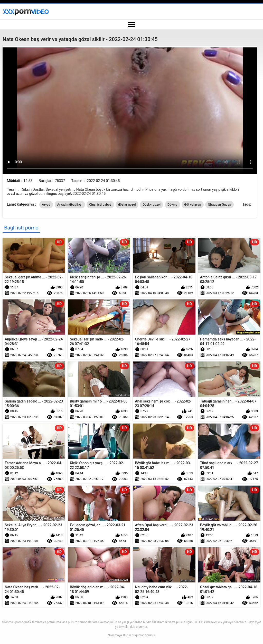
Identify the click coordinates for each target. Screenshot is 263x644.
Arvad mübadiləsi (70, 205)
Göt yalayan (193, 205)
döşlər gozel (127, 205)
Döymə (172, 205)
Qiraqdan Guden (219, 205)
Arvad (46, 205)
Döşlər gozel (152, 205)
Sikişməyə (115, 635)
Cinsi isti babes (100, 205)
